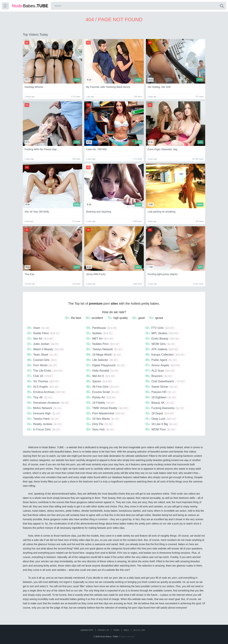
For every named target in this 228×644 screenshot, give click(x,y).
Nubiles (99, 333)
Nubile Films (43, 333)
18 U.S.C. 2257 (139, 630)
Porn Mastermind (106, 413)
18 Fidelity (100, 403)
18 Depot (160, 413)
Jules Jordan (43, 344)
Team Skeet (42, 355)
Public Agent (161, 360)
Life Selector (102, 360)
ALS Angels (43, 387)
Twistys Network (104, 349)
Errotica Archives (46, 392)
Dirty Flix (99, 424)
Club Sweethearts (165, 381)
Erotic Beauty (162, 338)
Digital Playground (106, 365)
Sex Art (40, 338)
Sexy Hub (100, 429)
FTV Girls (160, 328)
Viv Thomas (43, 381)
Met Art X (101, 376)
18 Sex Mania (103, 419)
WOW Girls (160, 344)
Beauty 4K (160, 403)
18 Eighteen (161, 397)
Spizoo (99, 381)
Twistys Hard (43, 419)
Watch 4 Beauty (46, 349)
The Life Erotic (45, 371)
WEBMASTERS (87, 630)
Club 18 (40, 376)
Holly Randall (102, 371)
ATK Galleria (162, 349)
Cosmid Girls (42, 360)
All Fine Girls (103, 387)
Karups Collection (165, 355)
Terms (116, 630)
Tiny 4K (40, 397)
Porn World (42, 365)
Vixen (38, 328)
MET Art (100, 338)
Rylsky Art (101, 397)
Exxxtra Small (103, 392)
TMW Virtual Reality (107, 408)
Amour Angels (163, 365)
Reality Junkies (44, 424)
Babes (30, 6)
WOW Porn (160, 429)
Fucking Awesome (165, 408)
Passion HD (161, 392)
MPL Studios (162, 333)
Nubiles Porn (103, 344)
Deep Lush (161, 419)
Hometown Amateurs (48, 403)
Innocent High (44, 413)
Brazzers (159, 376)
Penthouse (101, 328)
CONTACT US (103, 630)
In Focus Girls (44, 429)
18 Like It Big (161, 424)
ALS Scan (160, 371)
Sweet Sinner (162, 387)
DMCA (126, 630)
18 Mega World (104, 355)
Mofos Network (44, 408)
